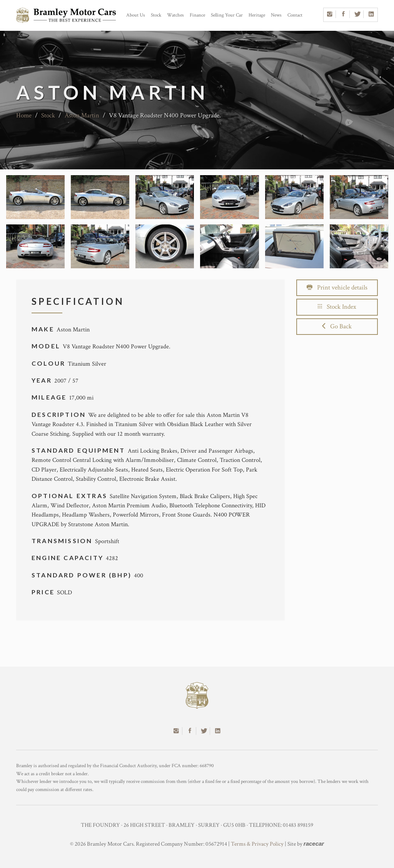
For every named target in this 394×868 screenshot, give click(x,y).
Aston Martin (82, 115)
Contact (295, 15)
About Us (136, 15)
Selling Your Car (227, 15)
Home (24, 115)
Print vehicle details (337, 288)
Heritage (257, 15)
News (276, 15)
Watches (175, 15)
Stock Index (337, 307)
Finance (197, 15)
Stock (156, 15)
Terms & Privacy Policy (257, 844)
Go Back (337, 326)
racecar (314, 844)
